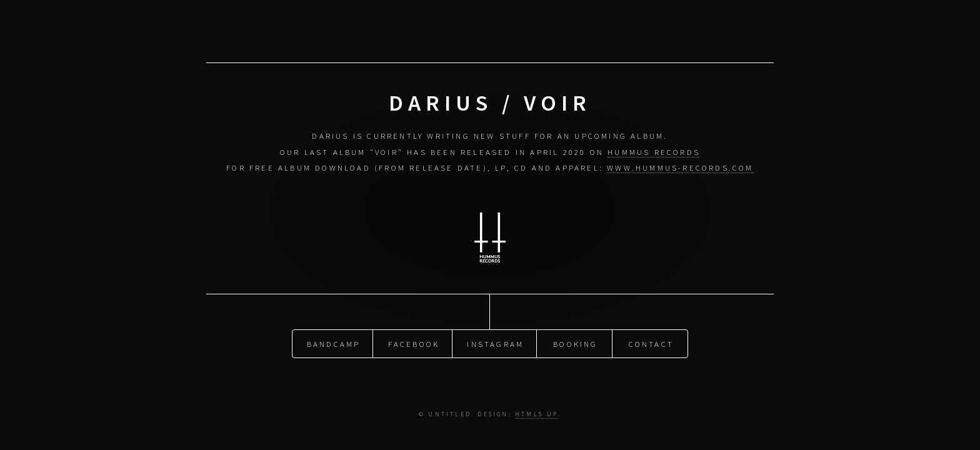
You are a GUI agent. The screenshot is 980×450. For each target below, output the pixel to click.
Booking (575, 343)
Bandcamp (334, 343)
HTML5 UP (537, 414)
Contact (651, 343)
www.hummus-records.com (680, 167)
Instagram (495, 343)
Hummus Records (654, 152)
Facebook (414, 343)
